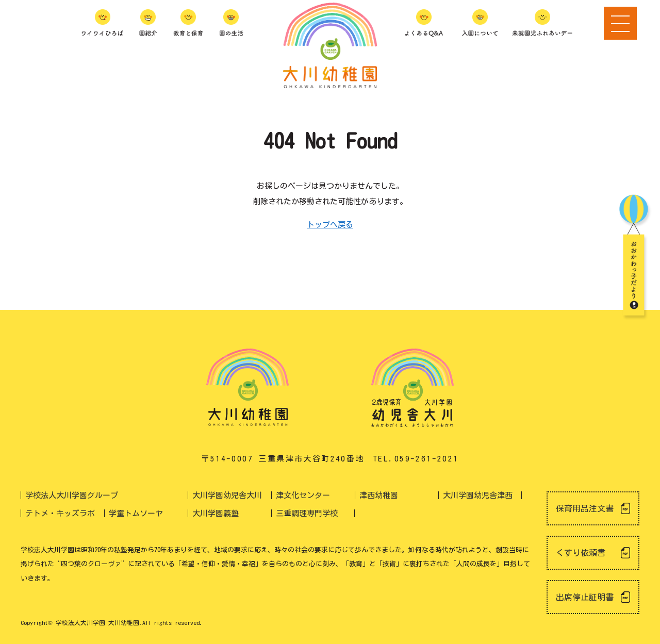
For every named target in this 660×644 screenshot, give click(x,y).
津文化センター (303, 495)
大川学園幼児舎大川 (227, 495)
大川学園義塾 (216, 513)
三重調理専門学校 (307, 513)
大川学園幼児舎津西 (478, 495)
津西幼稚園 (379, 495)
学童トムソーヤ (136, 513)
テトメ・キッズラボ (60, 513)
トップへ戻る (330, 225)
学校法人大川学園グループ (72, 495)
